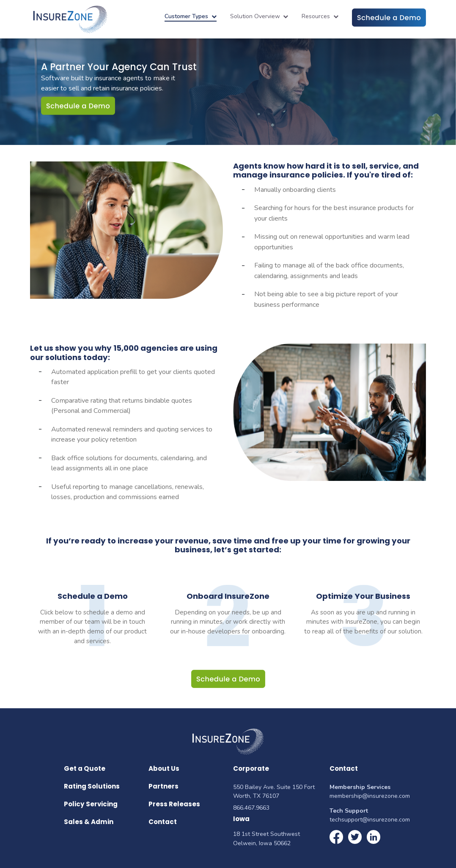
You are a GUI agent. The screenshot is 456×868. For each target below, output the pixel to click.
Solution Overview (259, 16)
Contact (163, 822)
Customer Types (191, 16)
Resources (320, 16)
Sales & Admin (89, 822)
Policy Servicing (91, 804)
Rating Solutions (92, 786)
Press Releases (174, 804)
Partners (163, 786)
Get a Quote (85, 768)
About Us (164, 768)
